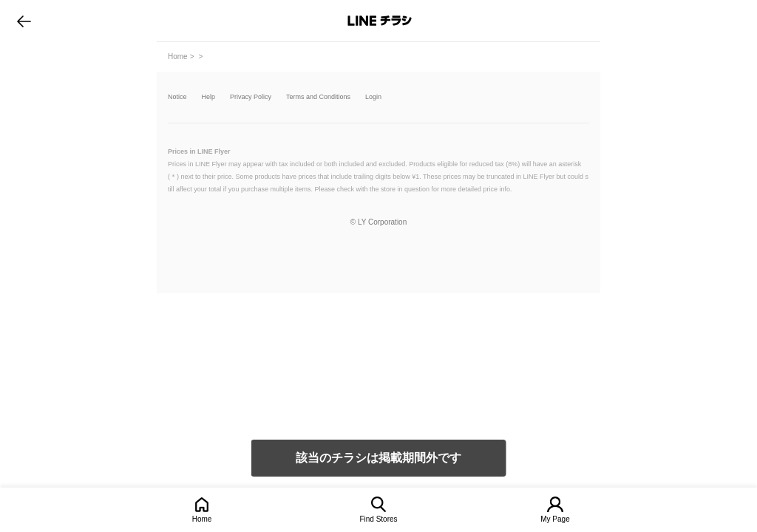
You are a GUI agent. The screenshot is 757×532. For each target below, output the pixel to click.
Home (202, 519)
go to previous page (24, 21)
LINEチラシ (380, 21)
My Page (555, 519)
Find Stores (378, 519)
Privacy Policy (251, 97)
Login (373, 97)
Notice (177, 97)
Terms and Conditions (318, 97)
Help (209, 97)
